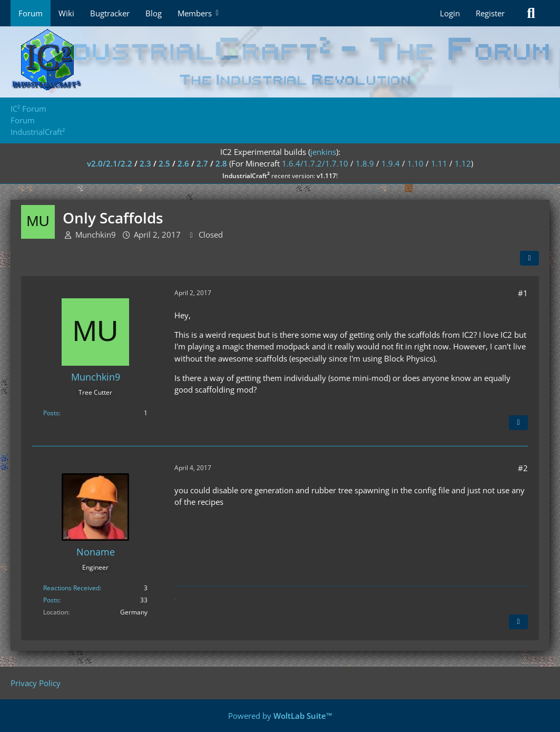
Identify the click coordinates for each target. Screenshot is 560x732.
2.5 (164, 163)
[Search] (531, 13)
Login (450, 13)
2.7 (202, 163)
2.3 (145, 163)
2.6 (183, 163)
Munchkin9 (96, 235)
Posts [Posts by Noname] (51, 600)
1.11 (439, 163)
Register (490, 13)
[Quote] (518, 423)
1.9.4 (391, 163)
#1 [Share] (523, 293)
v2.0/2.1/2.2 (110, 163)
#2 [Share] (523, 468)
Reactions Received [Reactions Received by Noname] (71, 588)
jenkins (323, 152)
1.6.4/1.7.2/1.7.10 (315, 163)
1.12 (463, 163)
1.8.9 (365, 163)
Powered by (280, 716)
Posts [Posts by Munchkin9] (51, 413)
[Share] (529, 258)
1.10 (415, 163)
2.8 (221, 163)
